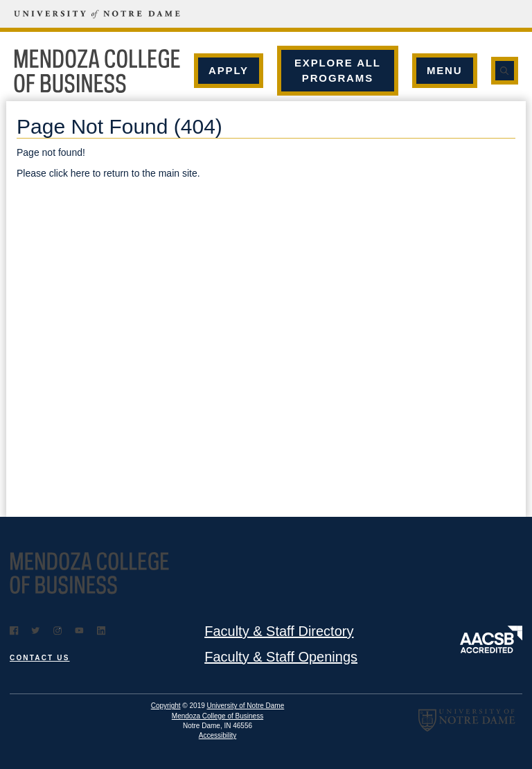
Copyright (166, 706)
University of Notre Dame (246, 706)
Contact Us (40, 658)
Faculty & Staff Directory (279, 631)
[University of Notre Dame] (83, 14)
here (80, 173)
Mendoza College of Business (218, 716)
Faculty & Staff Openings (281, 657)
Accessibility (218, 735)
